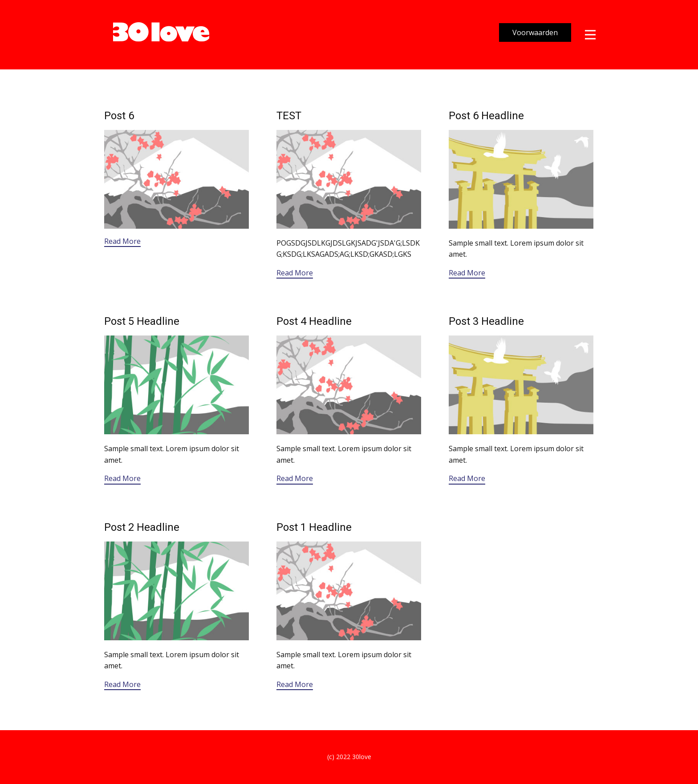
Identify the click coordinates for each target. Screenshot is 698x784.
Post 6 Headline (486, 116)
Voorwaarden (535, 32)
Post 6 (119, 116)
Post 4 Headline (314, 321)
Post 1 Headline (314, 527)
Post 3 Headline (486, 321)
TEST (289, 116)
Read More (122, 241)
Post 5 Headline (142, 321)
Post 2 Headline (142, 527)
